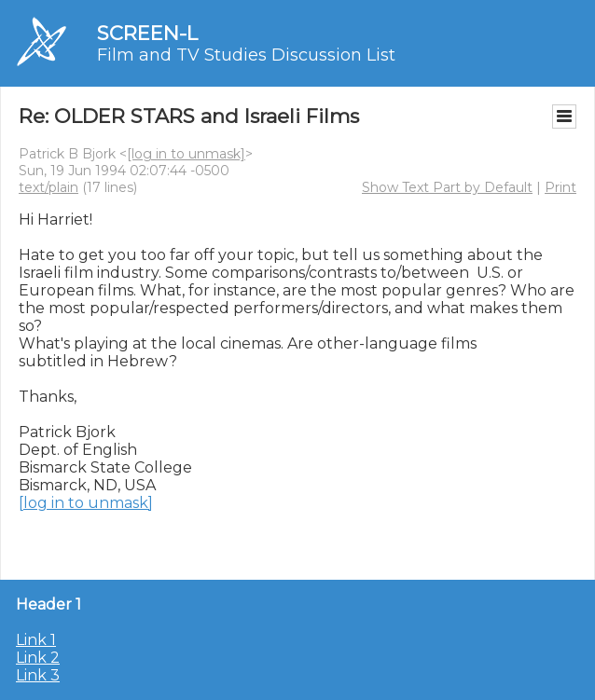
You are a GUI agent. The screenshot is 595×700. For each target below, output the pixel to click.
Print (560, 187)
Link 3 (38, 675)
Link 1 (36, 640)
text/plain (48, 187)
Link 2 (38, 658)
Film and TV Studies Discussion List (246, 55)
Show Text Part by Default (447, 187)
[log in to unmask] (186, 154)
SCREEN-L (147, 33)
